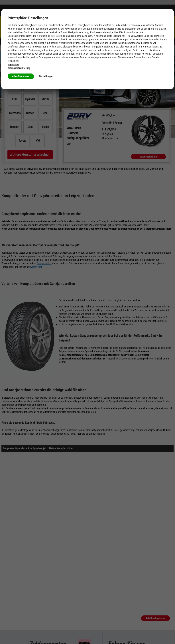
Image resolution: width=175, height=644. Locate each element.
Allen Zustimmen (21, 76)
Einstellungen (47, 76)
